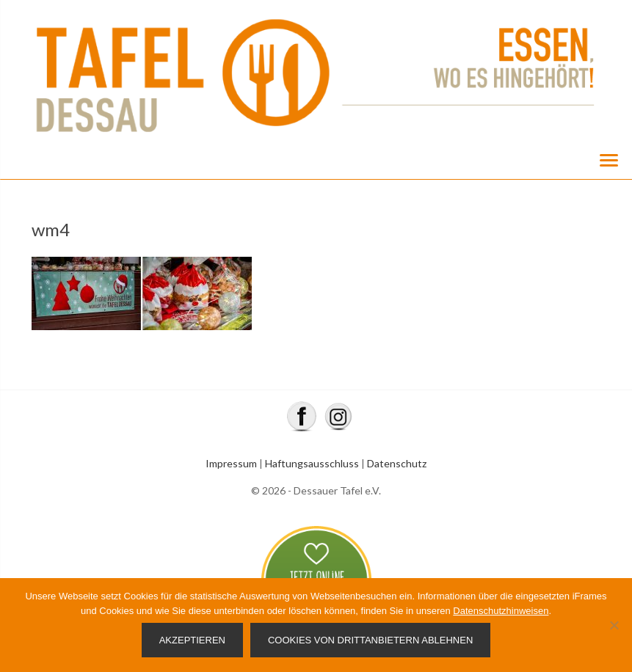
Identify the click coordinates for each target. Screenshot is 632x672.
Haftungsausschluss (312, 463)
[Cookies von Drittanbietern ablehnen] (614, 625)
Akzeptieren (192, 640)
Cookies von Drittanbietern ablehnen (370, 640)
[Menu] (609, 159)
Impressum (231, 463)
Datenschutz (397, 463)
